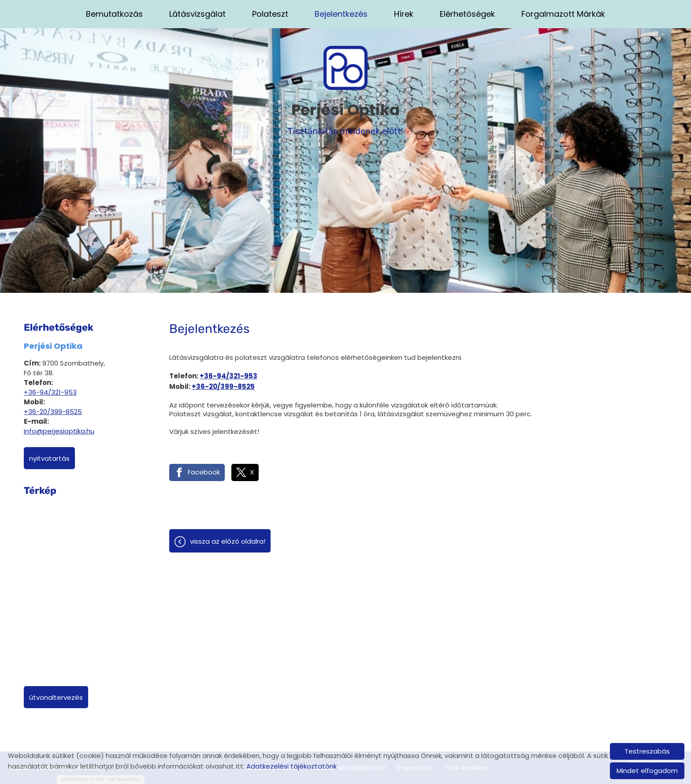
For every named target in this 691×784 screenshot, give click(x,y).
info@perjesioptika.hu (59, 431)
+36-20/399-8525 (53, 412)
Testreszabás (647, 751)
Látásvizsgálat (197, 14)
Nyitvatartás (49, 458)
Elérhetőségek (467, 14)
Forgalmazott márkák (563, 14)
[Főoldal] (345, 68)
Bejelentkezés (341, 14)
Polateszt (270, 14)
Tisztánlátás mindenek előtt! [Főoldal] (345, 118)
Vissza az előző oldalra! (228, 541)
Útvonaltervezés (56, 697)
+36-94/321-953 (50, 392)
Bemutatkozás (114, 14)
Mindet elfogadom (647, 771)
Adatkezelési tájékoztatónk (292, 766)
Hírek (404, 14)
